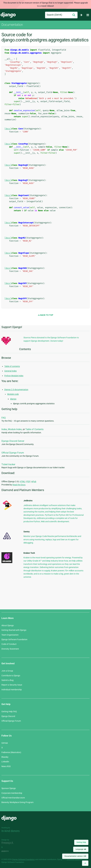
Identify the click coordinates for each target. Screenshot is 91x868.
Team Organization (10, 635)
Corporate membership (12, 793)
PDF (28, 482)
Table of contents (12, 366)
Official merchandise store (13, 798)
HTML (22, 482)
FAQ (4, 418)
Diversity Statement (10, 649)
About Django (8, 625)
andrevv (8, 851)
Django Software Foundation (14, 639)
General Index (11, 371)
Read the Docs (19, 485)
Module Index (15, 429)
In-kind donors (11, 831)
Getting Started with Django (14, 630)
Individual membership (12, 690)
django (13, 399)
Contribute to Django (11, 676)
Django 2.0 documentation (16, 390)
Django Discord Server (13, 441)
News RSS (6, 766)
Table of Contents (34, 429)
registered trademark (75, 859)
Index (4, 429)
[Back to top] (85, 863)
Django (8, 15)
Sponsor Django (9, 788)
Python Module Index (14, 376)
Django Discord (8, 716)
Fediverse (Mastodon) (11, 752)
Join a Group (7, 671)
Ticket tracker (8, 464)
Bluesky (5, 757)
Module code (13, 394)
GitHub (5, 743)
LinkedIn (5, 762)
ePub (34, 482)
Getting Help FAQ (9, 711)
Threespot (8, 843)
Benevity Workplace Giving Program (17, 802)
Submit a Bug (7, 680)
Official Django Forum (13, 453)
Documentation (12, 25)
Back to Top (45, 315)
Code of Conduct (9, 644)
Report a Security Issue (12, 685)
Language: (81, 849)
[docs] (8, 129)
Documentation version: (75, 856)
